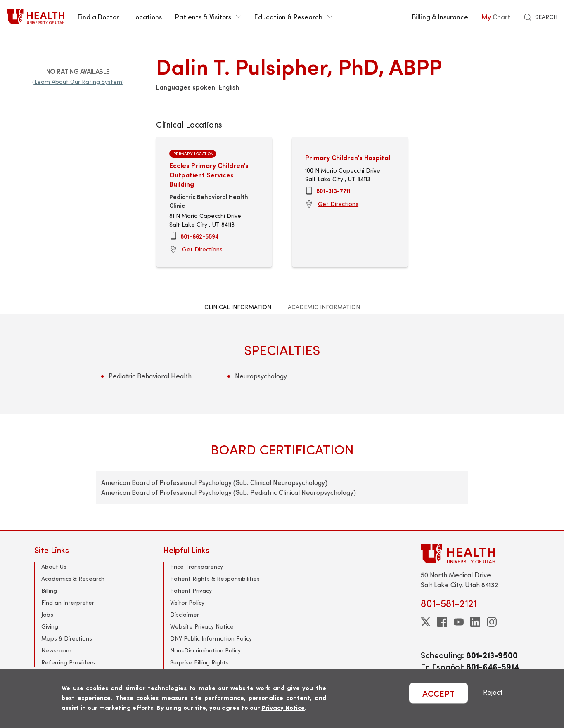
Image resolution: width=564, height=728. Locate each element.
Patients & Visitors (208, 17)
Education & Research (293, 17)
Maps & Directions (67, 638)
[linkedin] (475, 622)
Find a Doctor (98, 17)
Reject (493, 692)
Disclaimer (185, 614)
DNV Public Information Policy (211, 638)
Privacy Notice (283, 707)
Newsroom (56, 650)
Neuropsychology (261, 376)
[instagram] (492, 622)
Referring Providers (68, 662)
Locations (147, 17)
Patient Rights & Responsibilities (215, 578)
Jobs (47, 614)
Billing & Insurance (440, 17)
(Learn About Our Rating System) (78, 82)
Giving (50, 626)
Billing (49, 590)
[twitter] (426, 622)
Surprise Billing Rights (199, 662)
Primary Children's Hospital (348, 157)
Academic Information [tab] (324, 307)
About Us (54, 566)
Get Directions (202, 249)
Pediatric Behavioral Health (150, 376)
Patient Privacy (191, 590)
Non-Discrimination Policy (205, 650)
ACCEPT (438, 693)
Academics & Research (73, 578)
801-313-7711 (333, 191)
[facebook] (442, 622)
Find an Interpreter (68, 602)
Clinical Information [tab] (238, 307)
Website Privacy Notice (202, 626)
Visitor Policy (187, 602)
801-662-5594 (200, 236)
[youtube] (459, 622)
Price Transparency (197, 566)
